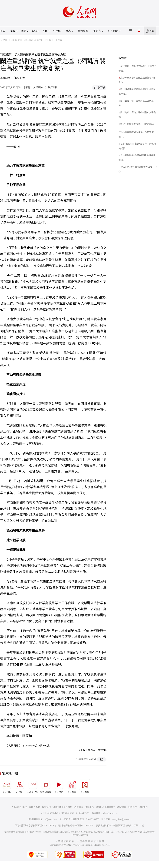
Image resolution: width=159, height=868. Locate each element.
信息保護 (132, 807)
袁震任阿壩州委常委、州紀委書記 (137, 124)
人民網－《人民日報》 (46, 87)
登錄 (152, 31)
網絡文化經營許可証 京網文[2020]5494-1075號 (65, 832)
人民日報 (7, 786)
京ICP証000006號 (134, 832)
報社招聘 (46, 807)
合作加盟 (79, 807)
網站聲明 (111, 807)
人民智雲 (72, 786)
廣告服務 (68, 807)
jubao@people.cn (110, 813)
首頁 (3, 31)
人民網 (4, 40)
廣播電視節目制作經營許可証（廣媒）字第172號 (120, 826)
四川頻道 (15, 40)
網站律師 (122, 807)
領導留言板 (46, 786)
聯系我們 (143, 807)
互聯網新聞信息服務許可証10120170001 (35, 826)
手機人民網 (33, 786)
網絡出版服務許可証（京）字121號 (106, 832)
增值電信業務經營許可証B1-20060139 (75, 826)
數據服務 (100, 807)
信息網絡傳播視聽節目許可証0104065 (23, 832)
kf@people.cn (51, 819)
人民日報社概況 (19, 807)
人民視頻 (59, 786)
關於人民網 (34, 807)
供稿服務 (89, 807)
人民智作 (85, 786)
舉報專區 (83, 31)
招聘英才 (57, 807)
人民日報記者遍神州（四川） (38, 40)
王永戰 (59, 40)
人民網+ (20, 786)
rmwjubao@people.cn (122, 819)
